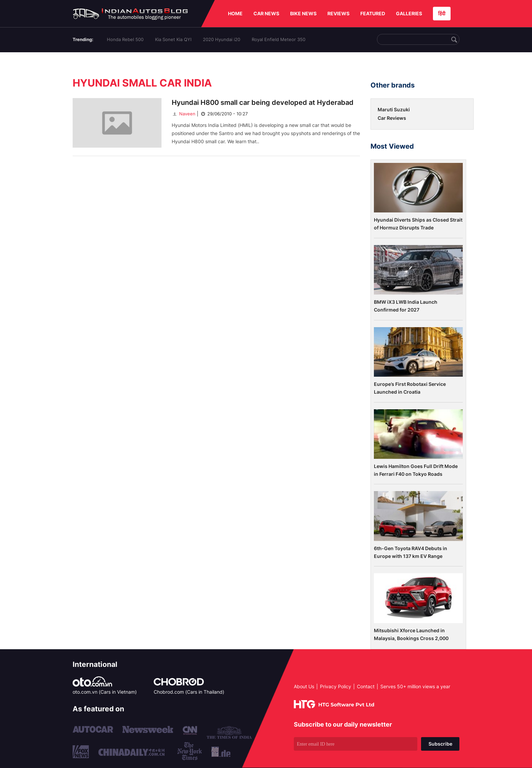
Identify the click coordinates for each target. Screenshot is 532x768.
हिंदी (442, 13)
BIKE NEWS (303, 13)
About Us (304, 686)
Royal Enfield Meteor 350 (279, 39)
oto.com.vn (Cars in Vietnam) (105, 692)
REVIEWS (338, 13)
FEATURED (373, 13)
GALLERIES (409, 13)
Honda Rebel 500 (125, 39)
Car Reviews (392, 118)
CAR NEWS (266, 13)
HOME (235, 13)
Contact (366, 686)
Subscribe (440, 744)
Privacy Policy (336, 686)
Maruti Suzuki (394, 109)
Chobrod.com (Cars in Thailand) (189, 692)
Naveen (184, 114)
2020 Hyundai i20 (222, 39)
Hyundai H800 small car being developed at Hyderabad (263, 102)
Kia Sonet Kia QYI (173, 39)
